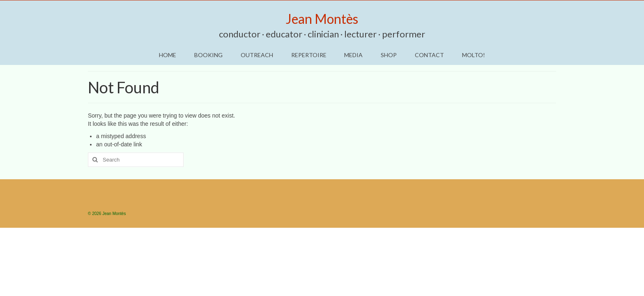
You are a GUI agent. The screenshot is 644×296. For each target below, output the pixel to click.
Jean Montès (322, 19)
